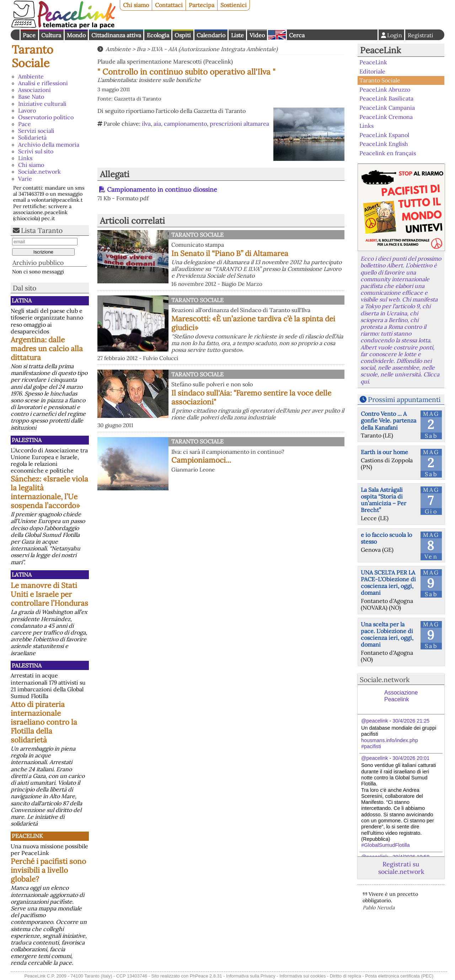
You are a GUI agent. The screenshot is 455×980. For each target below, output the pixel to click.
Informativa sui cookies (303, 976)
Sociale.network (39, 171)
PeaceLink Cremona (386, 116)
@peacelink (374, 721)
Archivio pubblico (38, 263)
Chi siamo (136, 5)
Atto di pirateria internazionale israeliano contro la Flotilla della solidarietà (44, 722)
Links (25, 158)
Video (257, 35)
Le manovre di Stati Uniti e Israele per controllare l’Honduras (49, 594)
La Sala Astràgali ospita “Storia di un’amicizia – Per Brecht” (384, 500)
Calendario (211, 35)
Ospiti (183, 35)
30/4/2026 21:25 (411, 721)
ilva (146, 124)
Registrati (421, 35)
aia (157, 124)
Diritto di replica (346, 976)
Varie (25, 179)
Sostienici (234, 5)
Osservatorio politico (46, 117)
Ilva (141, 49)
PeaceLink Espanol (384, 135)
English (277, 35)
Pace (29, 35)
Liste (237, 35)
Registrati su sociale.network (401, 868)
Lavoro (27, 110)
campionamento (185, 124)
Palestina (27, 440)
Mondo (76, 35)
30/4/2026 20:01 (411, 758)
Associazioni (34, 90)
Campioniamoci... (201, 460)
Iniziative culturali (42, 104)
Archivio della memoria (49, 145)
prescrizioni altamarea (239, 124)
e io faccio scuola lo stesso (386, 538)
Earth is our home (384, 452)
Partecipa (202, 5)
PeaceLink (27, 836)
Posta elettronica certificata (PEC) (399, 976)
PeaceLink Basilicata (386, 98)
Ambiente (31, 76)
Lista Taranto (42, 230)
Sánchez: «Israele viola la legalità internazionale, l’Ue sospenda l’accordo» (49, 492)
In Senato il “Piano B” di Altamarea (230, 253)
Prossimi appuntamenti (404, 399)
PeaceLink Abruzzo (385, 89)
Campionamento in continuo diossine (162, 189)
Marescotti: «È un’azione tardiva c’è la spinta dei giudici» (253, 323)
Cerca (297, 35)
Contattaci (169, 5)
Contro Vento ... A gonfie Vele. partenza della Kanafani (389, 420)
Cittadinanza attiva (116, 35)
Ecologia (158, 35)
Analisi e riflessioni (43, 83)
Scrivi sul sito (36, 151)
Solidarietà (32, 137)
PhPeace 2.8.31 (206, 976)
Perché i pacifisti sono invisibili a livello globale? (48, 870)
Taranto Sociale (33, 56)
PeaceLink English (384, 144)
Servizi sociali (36, 131)
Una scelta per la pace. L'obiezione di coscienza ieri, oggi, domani (387, 635)
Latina (22, 300)
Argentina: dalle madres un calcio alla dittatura (47, 349)
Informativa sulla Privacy (251, 976)
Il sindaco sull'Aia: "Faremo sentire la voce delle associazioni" (251, 397)
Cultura (51, 35)
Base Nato (31, 97)
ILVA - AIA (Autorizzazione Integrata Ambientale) (214, 49)
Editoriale (372, 71)
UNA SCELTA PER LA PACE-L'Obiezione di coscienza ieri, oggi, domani (388, 583)
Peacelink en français (388, 153)
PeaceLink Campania (387, 108)
